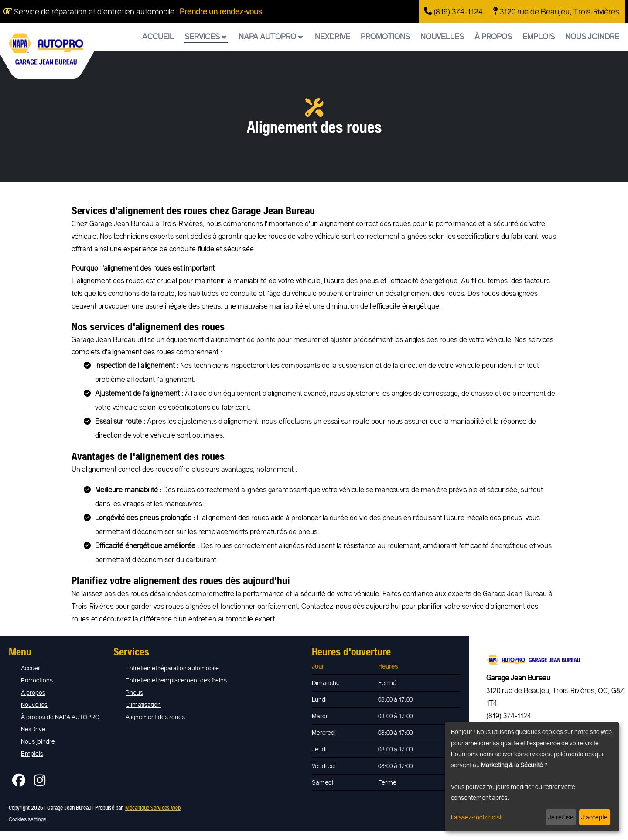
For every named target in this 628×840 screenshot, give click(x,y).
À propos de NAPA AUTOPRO (60, 717)
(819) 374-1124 (453, 11)
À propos (493, 36)
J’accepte (594, 817)
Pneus (134, 692)
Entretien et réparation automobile (172, 668)
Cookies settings (27, 819)
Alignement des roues (155, 717)
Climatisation (143, 705)
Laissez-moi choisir (477, 817)
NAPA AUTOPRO (271, 36)
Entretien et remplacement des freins (176, 680)
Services (205, 36)
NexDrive (333, 36)
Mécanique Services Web (153, 807)
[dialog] (532, 777)
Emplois (539, 36)
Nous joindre (592, 36)
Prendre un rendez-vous (221, 11)
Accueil (158, 36)
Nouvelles (442, 36)
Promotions (385, 36)
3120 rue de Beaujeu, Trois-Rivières (556, 11)
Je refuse (561, 817)
